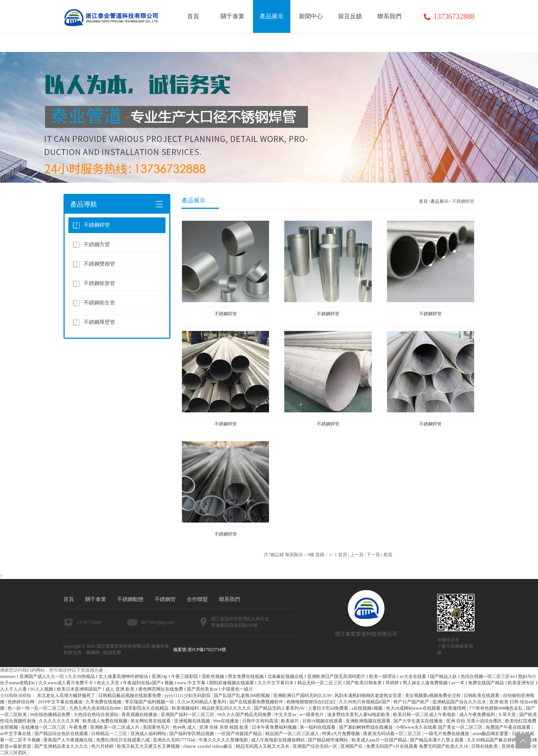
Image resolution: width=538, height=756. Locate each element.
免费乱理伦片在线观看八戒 (123, 740)
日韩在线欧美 (485, 746)
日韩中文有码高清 (261, 721)
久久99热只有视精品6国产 (365, 702)
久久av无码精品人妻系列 (202, 702)
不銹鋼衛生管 (94, 303)
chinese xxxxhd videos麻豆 (208, 746)
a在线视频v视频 (368, 708)
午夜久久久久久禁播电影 (224, 740)
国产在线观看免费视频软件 (257, 702)
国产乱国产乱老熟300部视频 (242, 695)
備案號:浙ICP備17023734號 (200, 650)
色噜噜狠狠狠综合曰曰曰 (311, 702)
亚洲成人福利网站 (149, 734)
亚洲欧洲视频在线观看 (369, 721)
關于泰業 (96, 599)
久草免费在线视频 (104, 702)
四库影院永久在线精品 (147, 708)
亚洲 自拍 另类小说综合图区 (475, 721)
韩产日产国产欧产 (412, 702)
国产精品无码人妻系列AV (280, 708)
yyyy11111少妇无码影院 (188, 695)
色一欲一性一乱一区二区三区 (37, 708)
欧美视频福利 (186, 708)
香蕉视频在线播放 (140, 715)
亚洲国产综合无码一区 (316, 746)
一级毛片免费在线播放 (447, 734)
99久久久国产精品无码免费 (245, 715)
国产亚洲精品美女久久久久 (62, 746)
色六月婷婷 (103, 746)
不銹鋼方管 (91, 245)
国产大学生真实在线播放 (419, 721)
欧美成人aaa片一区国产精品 (380, 740)
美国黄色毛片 (157, 727)
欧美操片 (290, 721)
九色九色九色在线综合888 (95, 708)
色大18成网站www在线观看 (414, 708)
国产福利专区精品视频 (192, 734)
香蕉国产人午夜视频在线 (69, 740)
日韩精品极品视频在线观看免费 (130, 695)
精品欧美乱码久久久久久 (227, 708)
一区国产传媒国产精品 (240, 734)
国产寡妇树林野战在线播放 (366, 727)
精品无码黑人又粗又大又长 (263, 746)
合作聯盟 (197, 599)
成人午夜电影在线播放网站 (279, 740)
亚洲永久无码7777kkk (175, 740)
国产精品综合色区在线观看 (62, 734)
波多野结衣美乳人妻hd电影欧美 (359, 715)
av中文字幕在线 (16, 734)
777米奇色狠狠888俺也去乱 (496, 708)
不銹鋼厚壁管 (94, 322)
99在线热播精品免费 (51, 715)
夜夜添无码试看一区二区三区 (393, 734)
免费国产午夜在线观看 (509, 727)
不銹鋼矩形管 (94, 283)
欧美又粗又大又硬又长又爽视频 (149, 746)
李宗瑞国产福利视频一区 (150, 702)
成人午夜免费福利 (478, 715)
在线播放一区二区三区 (44, 727)
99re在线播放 (226, 721)
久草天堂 (508, 715)
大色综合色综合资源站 (97, 715)
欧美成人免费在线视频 (106, 721)
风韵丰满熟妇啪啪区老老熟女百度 (369, 695)
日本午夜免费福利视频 (275, 727)
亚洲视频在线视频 (193, 721)
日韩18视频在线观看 (323, 721)
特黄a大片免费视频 (341, 734)
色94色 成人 (185, 727)
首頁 (423, 201)
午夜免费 (79, 727)
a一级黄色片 (312, 715)
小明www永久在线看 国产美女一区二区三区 (440, 727)
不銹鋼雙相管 (94, 264)
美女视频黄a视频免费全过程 (433, 695)
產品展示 (439, 201)
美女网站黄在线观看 (151, 721)
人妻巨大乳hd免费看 (329, 708)
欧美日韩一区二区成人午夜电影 (425, 715)
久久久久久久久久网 (60, 721)
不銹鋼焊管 (91, 225)
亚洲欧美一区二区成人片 (115, 727)
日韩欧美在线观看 (482, 695)
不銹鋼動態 (130, 599)
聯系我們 (229, 599)
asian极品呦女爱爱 (491, 734)
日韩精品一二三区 (110, 734)
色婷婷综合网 (21, 702)
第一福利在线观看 (318, 727)
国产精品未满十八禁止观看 (437, 740)
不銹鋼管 (165, 599)
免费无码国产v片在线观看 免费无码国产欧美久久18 (418, 746)
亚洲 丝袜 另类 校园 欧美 (224, 727)
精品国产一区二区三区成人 (293, 734)
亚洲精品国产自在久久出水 (460, 702)
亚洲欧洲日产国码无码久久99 (303, 695)
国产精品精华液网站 (329, 740)
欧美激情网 (455, 708)
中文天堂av (286, 715)
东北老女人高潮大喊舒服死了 (67, 695)
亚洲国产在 (352, 746)
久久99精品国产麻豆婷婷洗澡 (497, 740)
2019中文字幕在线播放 (61, 702)
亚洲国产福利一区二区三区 (188, 715)
